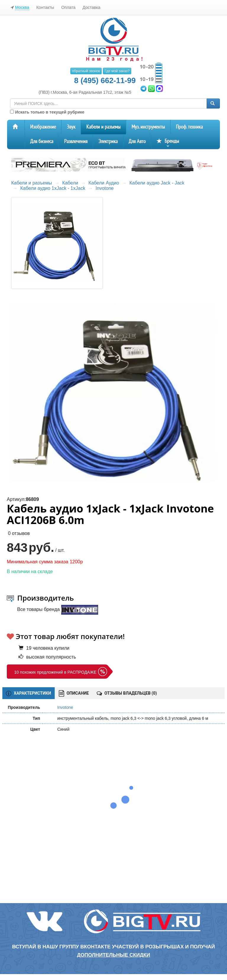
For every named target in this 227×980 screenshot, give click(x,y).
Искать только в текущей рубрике (47, 112)
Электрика (108, 141)
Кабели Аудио (104, 183)
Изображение (43, 127)
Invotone (104, 188)
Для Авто (137, 141)
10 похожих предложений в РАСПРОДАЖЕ (55, 672)
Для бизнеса (42, 141)
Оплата (68, 7)
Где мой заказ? (117, 71)
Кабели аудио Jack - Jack (157, 183)
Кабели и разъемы (103, 127)
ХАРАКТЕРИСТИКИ (29, 693)
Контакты (45, 7)
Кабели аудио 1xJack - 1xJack (53, 188)
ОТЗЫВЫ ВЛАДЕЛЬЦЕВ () (127, 693)
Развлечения (76, 141)
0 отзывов (19, 533)
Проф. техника (189, 127)
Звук (71, 127)
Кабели (70, 183)
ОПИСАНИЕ (74, 694)
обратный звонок (86, 71)
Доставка (91, 7)
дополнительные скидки (113, 955)
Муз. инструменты (148, 127)
